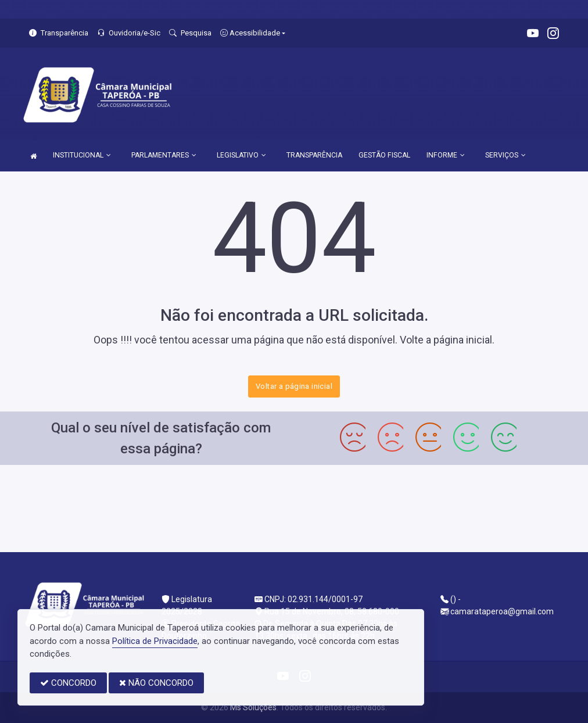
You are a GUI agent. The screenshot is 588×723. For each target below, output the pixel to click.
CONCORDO (68, 683)
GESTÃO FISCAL (384, 155)
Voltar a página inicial (294, 386)
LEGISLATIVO (241, 155)
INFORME (446, 155)
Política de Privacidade (155, 641)
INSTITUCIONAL (82, 155)
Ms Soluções (253, 707)
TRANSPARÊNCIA (314, 155)
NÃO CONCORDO (156, 683)
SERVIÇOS (505, 155)
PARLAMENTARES (164, 155)
